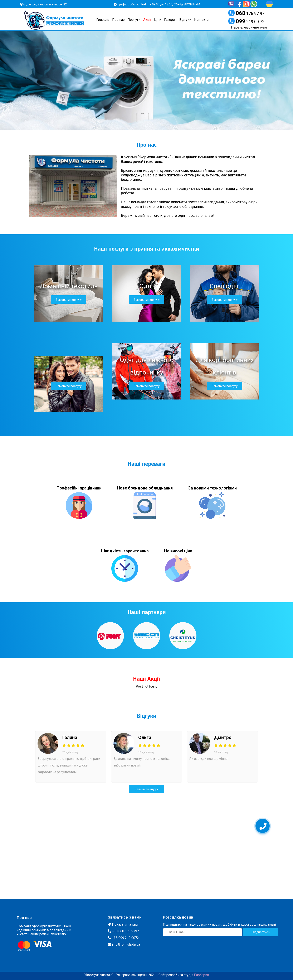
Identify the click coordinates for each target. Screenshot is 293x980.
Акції (147, 20)
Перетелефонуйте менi (249, 27)
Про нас (118, 20)
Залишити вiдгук (146, 789)
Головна (103, 20)
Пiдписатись (261, 932)
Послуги (134, 20)
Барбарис (201, 975)
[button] (72, 81)
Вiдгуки (185, 20)
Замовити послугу (69, 300)
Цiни (158, 20)
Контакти (201, 20)
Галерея (170, 20)
